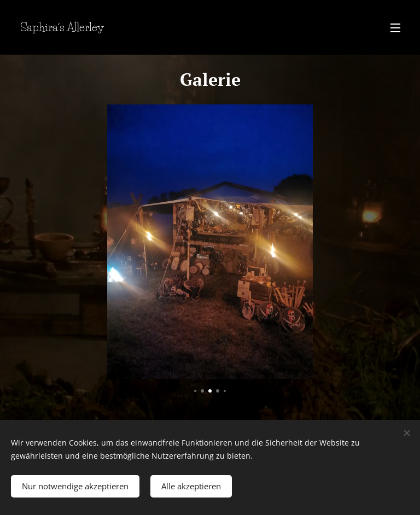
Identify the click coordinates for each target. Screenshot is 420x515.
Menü (395, 28)
